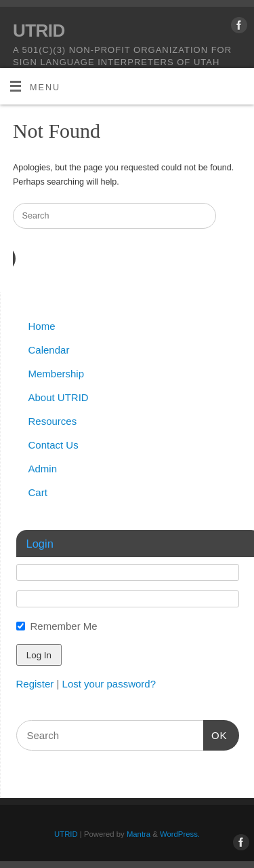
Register (35, 684)
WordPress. (180, 834)
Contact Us (54, 445)
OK (215, 734)
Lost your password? (109, 684)
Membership (57, 374)
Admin (43, 469)
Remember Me (64, 626)
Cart (38, 492)
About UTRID (59, 397)
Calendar (49, 350)
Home (42, 326)
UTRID (39, 31)
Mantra (139, 834)
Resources (53, 421)
